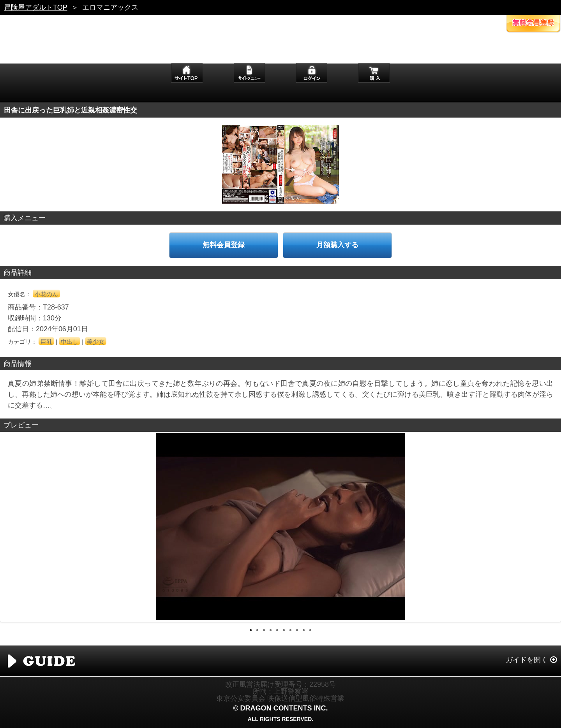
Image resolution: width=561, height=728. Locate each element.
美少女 (96, 342)
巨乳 (46, 342)
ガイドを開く (527, 660)
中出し (70, 342)
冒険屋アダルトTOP (36, 7)
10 (310, 630)
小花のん (46, 294)
